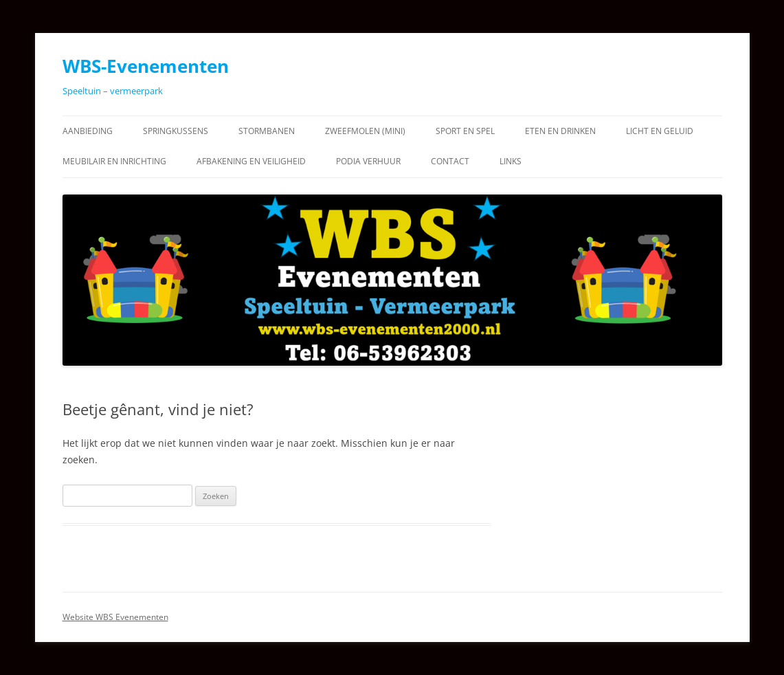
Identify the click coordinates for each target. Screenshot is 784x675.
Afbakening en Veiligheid (251, 161)
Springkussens (176, 131)
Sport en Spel (465, 131)
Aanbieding (88, 131)
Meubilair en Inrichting (114, 161)
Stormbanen (267, 131)
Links (511, 161)
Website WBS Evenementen (115, 617)
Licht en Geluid (660, 131)
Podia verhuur (368, 161)
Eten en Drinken (560, 131)
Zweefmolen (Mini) (365, 131)
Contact (450, 161)
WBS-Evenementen (146, 66)
